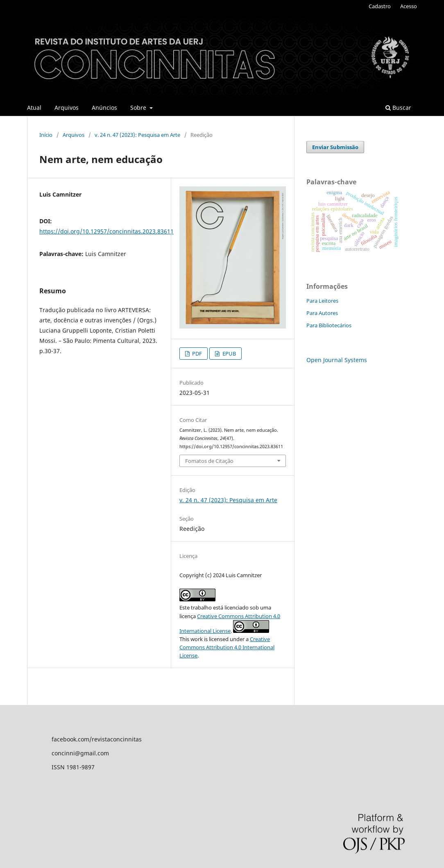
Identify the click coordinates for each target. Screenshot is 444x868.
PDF (196, 354)
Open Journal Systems (337, 360)
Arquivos (67, 108)
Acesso (409, 6)
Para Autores (322, 313)
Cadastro (380, 6)
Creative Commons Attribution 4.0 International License (227, 647)
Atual (34, 108)
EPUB (229, 354)
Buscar (398, 108)
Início (46, 135)
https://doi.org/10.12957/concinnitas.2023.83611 (106, 231)
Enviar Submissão (335, 147)
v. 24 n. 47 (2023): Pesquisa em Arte (137, 135)
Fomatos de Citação (209, 461)
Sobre (139, 108)
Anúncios (104, 108)
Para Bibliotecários (329, 325)
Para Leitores (322, 301)
